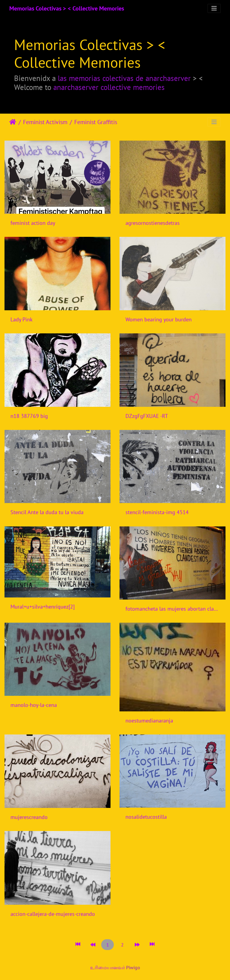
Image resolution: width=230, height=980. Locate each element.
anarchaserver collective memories (109, 87)
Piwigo (133, 967)
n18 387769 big (29, 416)
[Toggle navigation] (214, 8)
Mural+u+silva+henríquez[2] (43, 607)
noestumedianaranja (149, 721)
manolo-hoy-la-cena (34, 705)
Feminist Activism (45, 122)
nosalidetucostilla (146, 817)
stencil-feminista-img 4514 (157, 512)
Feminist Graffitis (96, 122)
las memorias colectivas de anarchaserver (124, 78)
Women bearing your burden (159, 319)
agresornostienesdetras (153, 223)
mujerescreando (29, 817)
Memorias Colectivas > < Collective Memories (67, 8)
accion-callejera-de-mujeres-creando (53, 914)
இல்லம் (13, 122)
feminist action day (33, 223)
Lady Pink (22, 319)
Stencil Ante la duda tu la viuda (47, 512)
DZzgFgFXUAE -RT (147, 416)
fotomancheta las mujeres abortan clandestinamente (172, 609)
